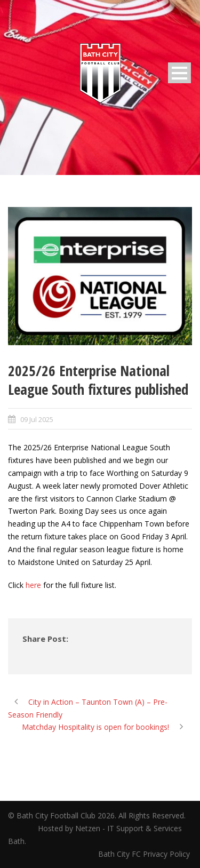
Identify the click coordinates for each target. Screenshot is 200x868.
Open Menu (179, 73)
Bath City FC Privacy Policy (145, 854)
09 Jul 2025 (37, 419)
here (33, 585)
